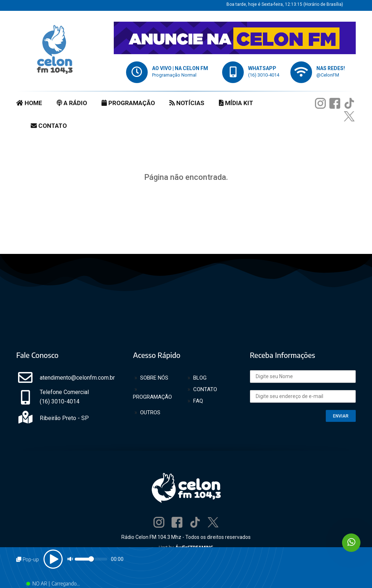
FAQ (198, 401)
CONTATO (49, 126)
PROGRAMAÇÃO (128, 103)
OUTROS (150, 412)
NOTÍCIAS (187, 103)
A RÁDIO (72, 103)
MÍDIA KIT (236, 103)
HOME (29, 103)
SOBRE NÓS (154, 378)
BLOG (200, 378)
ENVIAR (341, 416)
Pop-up (27, 559)
